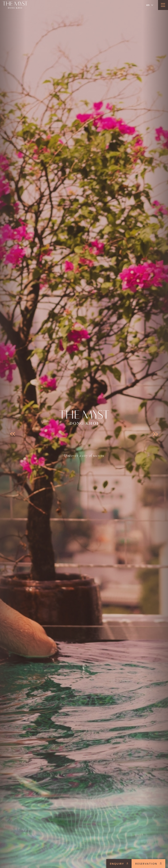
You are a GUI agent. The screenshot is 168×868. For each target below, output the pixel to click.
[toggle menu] (163, 5)
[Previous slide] (13, 434)
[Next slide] (155, 434)
